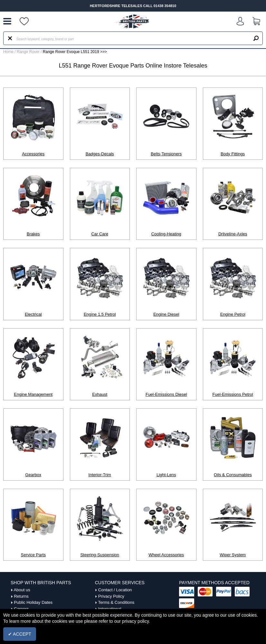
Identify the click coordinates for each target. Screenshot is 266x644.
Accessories (33, 154)
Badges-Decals (100, 154)
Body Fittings (233, 154)
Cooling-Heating (166, 234)
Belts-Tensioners (166, 154)
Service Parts (33, 555)
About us (22, 590)
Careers (21, 609)
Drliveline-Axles (233, 234)
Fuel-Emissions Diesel (166, 394)
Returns (21, 596)
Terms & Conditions (116, 602)
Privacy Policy (111, 596)
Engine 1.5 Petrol (100, 314)
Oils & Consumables (233, 475)
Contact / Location (115, 590)
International (110, 609)
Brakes (33, 234)
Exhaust (100, 394)
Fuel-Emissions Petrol (233, 394)
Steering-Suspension (100, 555)
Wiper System (233, 555)
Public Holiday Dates (33, 602)
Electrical (33, 314)
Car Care (100, 234)
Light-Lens (166, 475)
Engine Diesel (166, 314)
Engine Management (33, 394)
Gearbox (33, 475)
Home (8, 52)
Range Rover (28, 52)
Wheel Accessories (166, 555)
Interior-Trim (100, 475)
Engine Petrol (233, 314)
